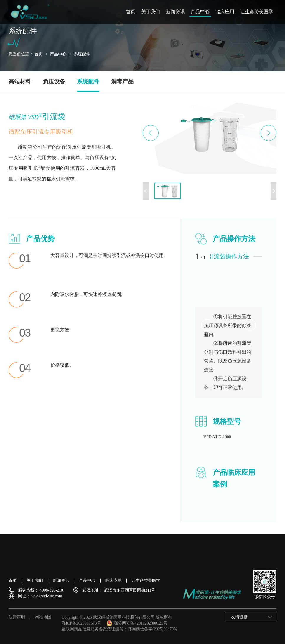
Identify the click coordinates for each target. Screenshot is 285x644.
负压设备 (54, 81)
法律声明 (17, 617)
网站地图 (43, 617)
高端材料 (20, 81)
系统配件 (82, 54)
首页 (131, 12)
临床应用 (225, 12)
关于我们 (151, 12)
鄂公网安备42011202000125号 (137, 623)
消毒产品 (122, 81)
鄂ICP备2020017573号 (81, 623)
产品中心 (200, 12)
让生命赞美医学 (257, 12)
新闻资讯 (175, 12)
